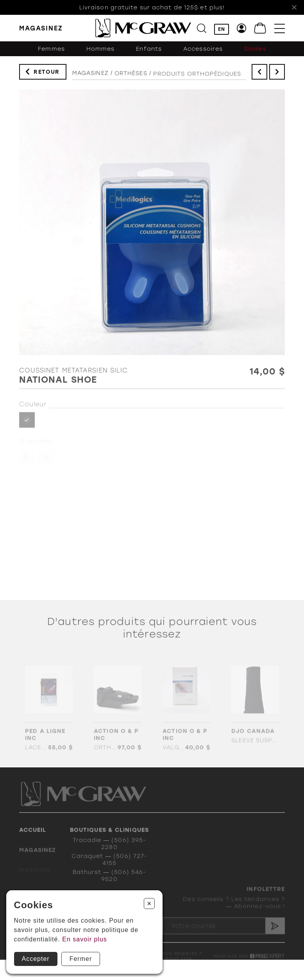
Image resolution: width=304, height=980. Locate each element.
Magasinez (90, 76)
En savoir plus (85, 939)
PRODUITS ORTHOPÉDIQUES (197, 80)
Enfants (149, 52)
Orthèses (131, 78)
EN (222, 29)
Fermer (81, 959)
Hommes (101, 52)
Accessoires (203, 52)
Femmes (51, 52)
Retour (47, 73)
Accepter (36, 959)
